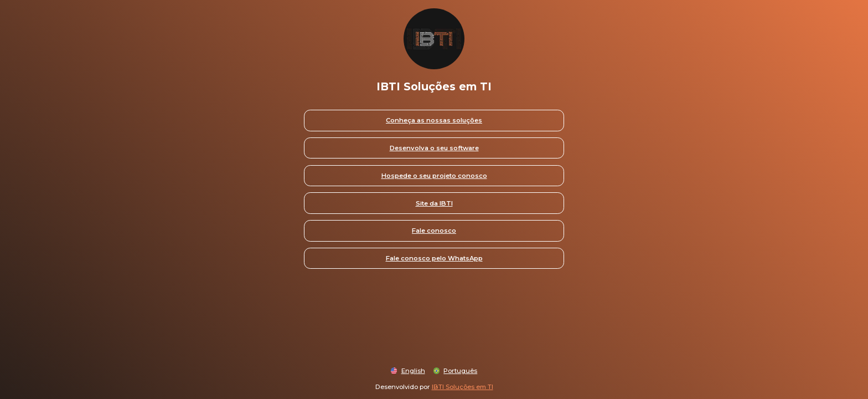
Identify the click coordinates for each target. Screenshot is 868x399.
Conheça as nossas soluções (434, 120)
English (413, 371)
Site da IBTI (434, 203)
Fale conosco (434, 231)
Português (460, 371)
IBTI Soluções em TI (463, 387)
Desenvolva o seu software (434, 148)
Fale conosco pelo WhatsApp (434, 258)
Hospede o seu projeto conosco (434, 176)
